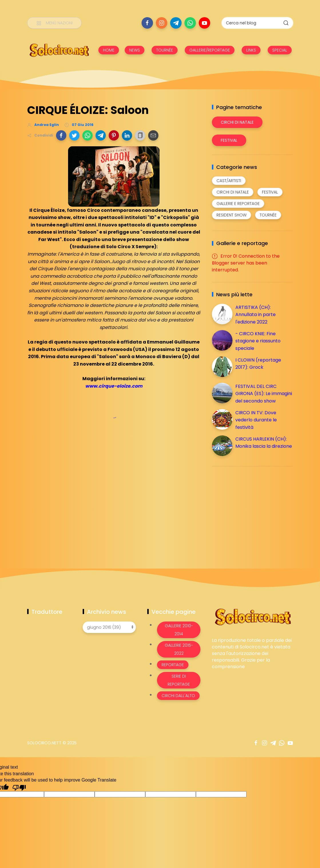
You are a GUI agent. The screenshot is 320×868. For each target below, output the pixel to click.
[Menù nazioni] (54, 23)
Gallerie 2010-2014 (179, 630)
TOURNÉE (165, 50)
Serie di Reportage (179, 680)
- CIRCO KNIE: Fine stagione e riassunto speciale (258, 341)
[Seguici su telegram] (176, 23)
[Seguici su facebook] (147, 23)
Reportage (173, 665)
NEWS (135, 50)
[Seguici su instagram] (162, 23)
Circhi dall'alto (178, 696)
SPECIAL (280, 50)
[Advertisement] (255, 511)
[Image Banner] (252, 617)
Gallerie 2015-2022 (179, 649)
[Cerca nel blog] (257, 23)
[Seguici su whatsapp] (190, 23)
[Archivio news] (109, 627)
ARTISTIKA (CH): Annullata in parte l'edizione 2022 (256, 315)
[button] (61, 135)
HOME (109, 50)
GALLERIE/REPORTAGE (210, 50)
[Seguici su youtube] (204, 23)
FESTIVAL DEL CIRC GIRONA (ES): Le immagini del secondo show (264, 394)
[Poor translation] (19, 787)
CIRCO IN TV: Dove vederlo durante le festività (256, 420)
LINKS (251, 50)
